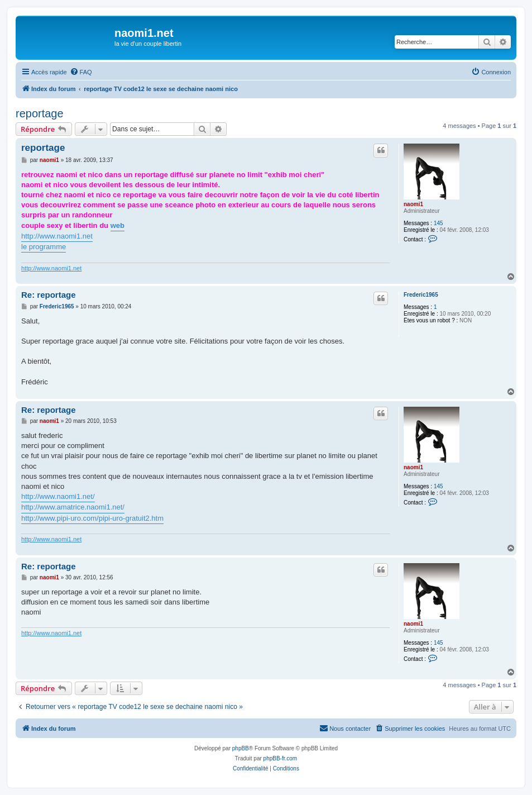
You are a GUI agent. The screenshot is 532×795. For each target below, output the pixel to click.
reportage (40, 113)
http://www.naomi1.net (57, 236)
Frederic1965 (421, 295)
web (118, 225)
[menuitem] (81, 72)
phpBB (241, 748)
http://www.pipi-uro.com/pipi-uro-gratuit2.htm (92, 518)
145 (438, 223)
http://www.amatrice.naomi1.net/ (73, 507)
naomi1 (413, 204)
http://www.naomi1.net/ (58, 496)
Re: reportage (49, 295)
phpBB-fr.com (281, 758)
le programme (44, 247)
